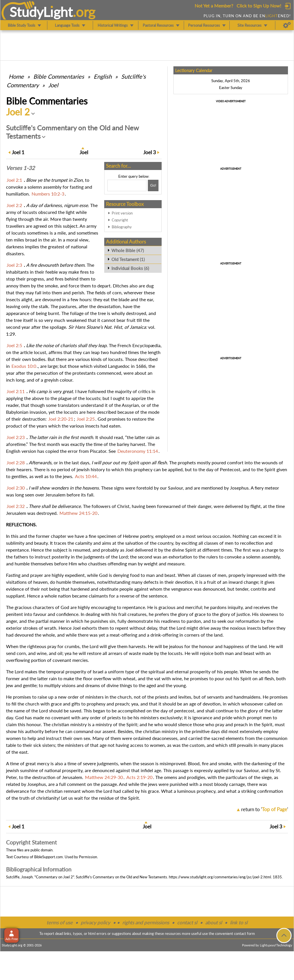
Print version (122, 213)
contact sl (187, 922)
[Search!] (153, 185)
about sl (214, 922)
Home (16, 76)
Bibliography (122, 227)
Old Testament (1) (128, 259)
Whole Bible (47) (128, 250)
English (103, 76)
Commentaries (59, 76)
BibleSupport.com (49, 857)
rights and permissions (146, 922)
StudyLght (41, 12)
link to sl (239, 922)
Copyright (120, 220)
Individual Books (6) (130, 268)
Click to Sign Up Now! (259, 6)
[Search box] (127, 185)
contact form (244, 933)
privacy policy (95, 922)
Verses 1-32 (20, 168)
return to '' (265, 809)
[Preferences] (287, 25)
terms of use (60, 922)
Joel (53, 85)
